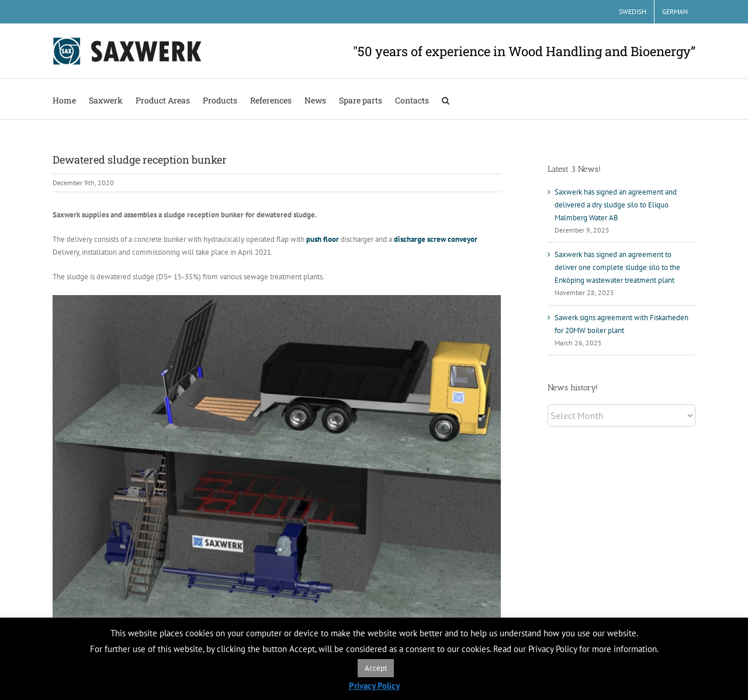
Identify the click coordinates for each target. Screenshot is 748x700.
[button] (446, 99)
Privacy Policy (374, 686)
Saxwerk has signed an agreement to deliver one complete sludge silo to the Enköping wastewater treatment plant (617, 267)
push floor (323, 239)
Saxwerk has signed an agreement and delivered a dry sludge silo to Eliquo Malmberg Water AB (616, 205)
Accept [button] (376, 668)
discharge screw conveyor (436, 239)
